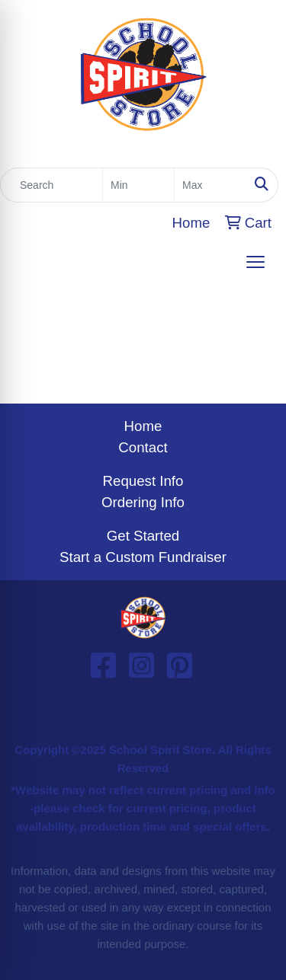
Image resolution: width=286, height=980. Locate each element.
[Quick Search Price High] (210, 185)
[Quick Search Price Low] (138, 185)
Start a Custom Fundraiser (143, 557)
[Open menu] (255, 262)
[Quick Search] (51, 185)
